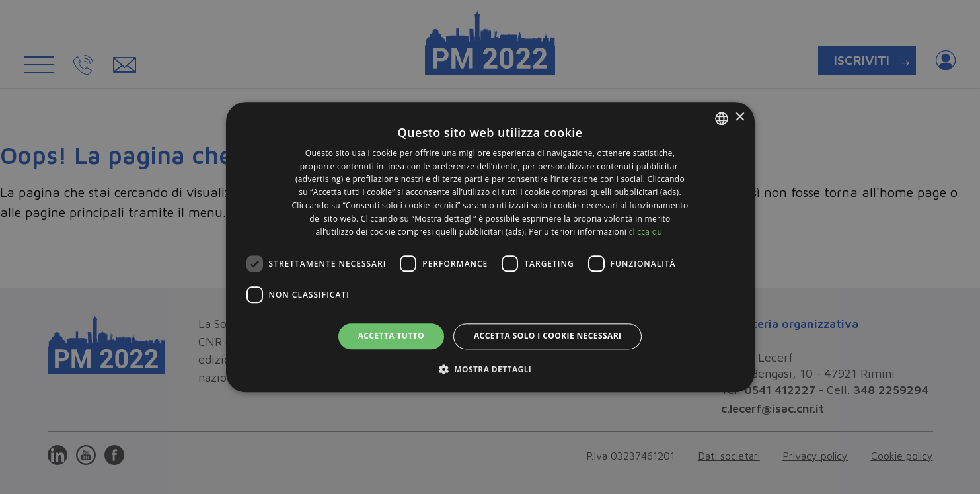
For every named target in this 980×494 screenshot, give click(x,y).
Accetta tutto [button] (391, 336)
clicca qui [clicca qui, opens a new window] (647, 232)
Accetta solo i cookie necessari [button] (547, 336)
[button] (490, 369)
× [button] (740, 117)
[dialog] (490, 247)
